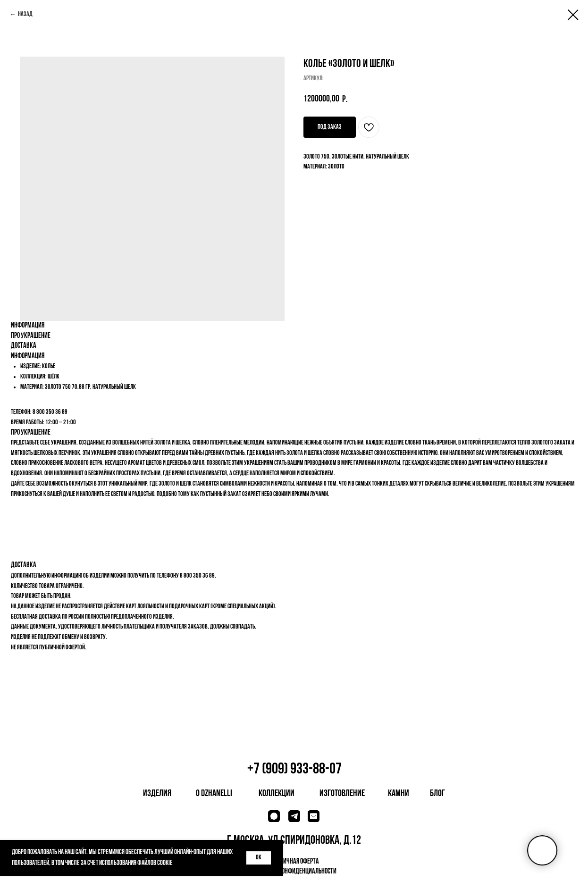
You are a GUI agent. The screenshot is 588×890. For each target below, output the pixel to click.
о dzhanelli (214, 794)
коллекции (277, 794)
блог (437, 794)
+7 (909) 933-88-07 (294, 769)
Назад (25, 14)
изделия (157, 794)
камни (399, 794)
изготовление (342, 794)
